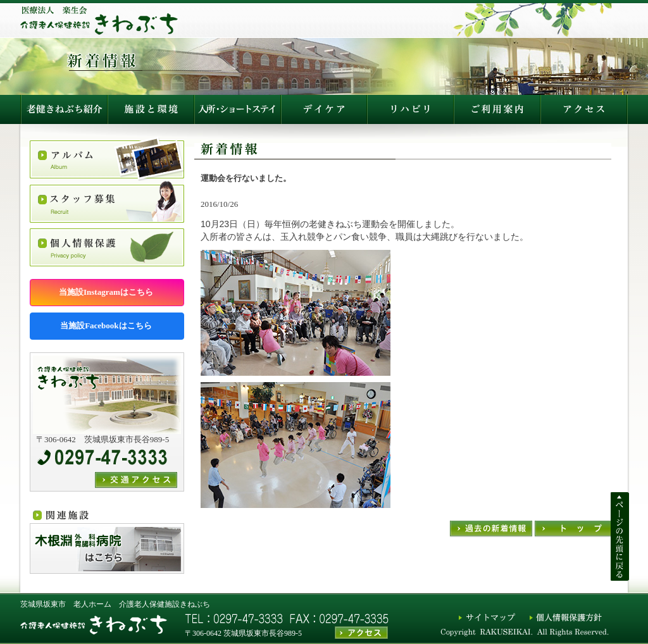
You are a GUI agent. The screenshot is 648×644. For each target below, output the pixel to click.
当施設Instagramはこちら (107, 292)
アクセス (497, 109)
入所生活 (237, 109)
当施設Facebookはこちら (107, 325)
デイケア (324, 109)
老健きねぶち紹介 (64, 109)
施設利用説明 (410, 109)
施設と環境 (150, 109)
